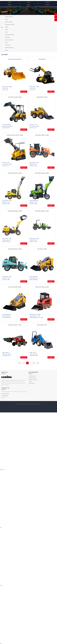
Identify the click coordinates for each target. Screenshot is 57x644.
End (38, 363)
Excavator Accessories (33, 380)
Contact (47, 5)
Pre (24, 363)
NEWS (28, 2)
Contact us (5, 388)
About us (4, 372)
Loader (10, 14)
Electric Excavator (32, 378)
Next (34, 363)
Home (3, 14)
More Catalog (31, 383)
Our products (33, 372)
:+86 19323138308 (5, 394)
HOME (10, 2)
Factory (9, 5)
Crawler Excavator (32, 376)
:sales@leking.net (5, 396)
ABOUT (29, 5)
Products (47, 2)
